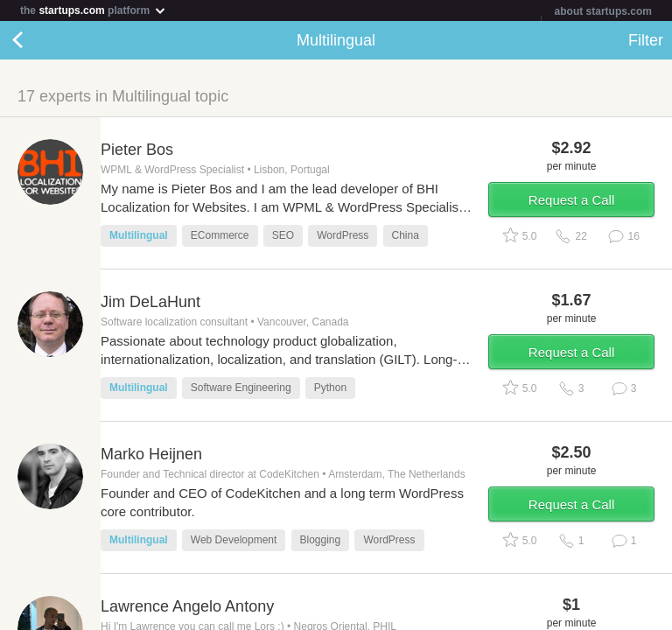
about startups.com (603, 11)
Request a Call (571, 200)
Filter (646, 40)
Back (35, 40)
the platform (94, 10)
